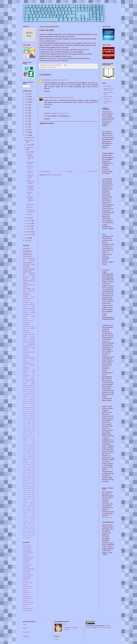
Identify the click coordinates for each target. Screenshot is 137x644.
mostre (25, 401)
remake (29, 401)
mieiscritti (26, 281)
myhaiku (25, 297)
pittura (25, 273)
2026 (27, 94)
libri (24, 275)
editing (33, 384)
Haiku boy (107, 99)
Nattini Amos (26, 494)
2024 (27, 99)
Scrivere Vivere (27, 610)
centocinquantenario (28, 352)
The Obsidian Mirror (29, 569)
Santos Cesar (31, 508)
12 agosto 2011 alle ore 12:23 (59, 80)
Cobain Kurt (31, 423)
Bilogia (25, 390)
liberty (33, 297)
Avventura (32, 388)
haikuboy (27, 254)
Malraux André (31, 479)
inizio (24, 538)
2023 (27, 102)
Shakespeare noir (29, 314)
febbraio (29, 232)
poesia (33, 285)
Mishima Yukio (27, 486)
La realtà (33, 390)
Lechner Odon (31, 473)
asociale (33, 338)
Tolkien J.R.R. (31, 524)
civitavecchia (32, 397)
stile (24, 291)
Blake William (31, 409)
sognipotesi (27, 271)
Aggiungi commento (47, 123)
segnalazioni (27, 295)
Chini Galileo (27, 421)
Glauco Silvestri (50, 98)
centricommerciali (28, 320)
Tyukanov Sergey (29, 526)
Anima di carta (27, 596)
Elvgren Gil (32, 433)
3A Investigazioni (29, 344)
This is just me (27, 545)
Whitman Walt (31, 532)
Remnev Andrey (27, 506)
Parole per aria (27, 549)
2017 (27, 119)
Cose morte (26, 567)
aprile (29, 226)
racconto (26, 265)
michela (47, 113)
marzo (29, 229)
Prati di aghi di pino (30, 163)
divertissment (28, 263)
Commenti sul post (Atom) (54, 175)
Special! (33, 336)
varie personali (52, 67)
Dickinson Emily (31, 429)
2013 (27, 130)
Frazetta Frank (29, 443)
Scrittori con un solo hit (30, 211)
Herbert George (27, 451)
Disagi (28, 390)
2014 (27, 127)
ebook (33, 279)
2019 (27, 113)
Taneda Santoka (29, 520)
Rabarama (32, 504)
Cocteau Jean (27, 425)
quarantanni (26, 326)
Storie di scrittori (27, 394)
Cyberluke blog (27, 547)
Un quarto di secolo (30, 176)
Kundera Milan (27, 471)
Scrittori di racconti (30, 172)
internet (26, 269)
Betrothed (26, 370)
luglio (28, 218)
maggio (29, 223)
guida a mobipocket (29, 400)
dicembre (30, 138)
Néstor (33, 494)
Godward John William (29, 445)
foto (34, 277)
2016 (27, 121)
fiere (34, 289)
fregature (25, 386)
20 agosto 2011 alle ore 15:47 (59, 113)
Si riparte (29, 214)
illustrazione (27, 285)
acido (24, 338)
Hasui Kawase (31, 449)
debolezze (26, 354)
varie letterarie (29, 266)
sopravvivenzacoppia (29, 364)
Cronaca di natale (29, 311)
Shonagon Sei (27, 512)
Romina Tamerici (28, 565)
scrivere (32, 260)
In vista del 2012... (30, 167)
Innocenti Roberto (27, 459)
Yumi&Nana (27, 256)
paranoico (32, 342)
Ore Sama (26, 563)
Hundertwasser (31, 457)
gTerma (33, 275)
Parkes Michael (27, 498)
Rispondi (47, 91)
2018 (27, 116)
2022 (27, 105)
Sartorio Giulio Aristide (29, 510)
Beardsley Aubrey (27, 407)
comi (34, 536)
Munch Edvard (27, 490)
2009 (27, 241)
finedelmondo (27, 356)
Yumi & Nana (108, 97)
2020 (27, 110)
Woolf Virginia (27, 534)
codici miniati (31, 340)
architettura (26, 303)
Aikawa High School (29, 346)
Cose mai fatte (29, 193)
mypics (25, 287)
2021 (27, 108)
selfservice (26, 362)
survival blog (31, 305)
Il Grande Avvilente (28, 557)
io (46, 67)
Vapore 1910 (29, 307)
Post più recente (45, 171)
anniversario (26, 301)
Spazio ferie (30, 205)
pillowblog (32, 386)
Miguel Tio (30, 207)
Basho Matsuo (29, 405)
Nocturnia (26, 555)
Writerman (26, 277)
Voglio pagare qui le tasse (30, 182)
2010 (27, 238)
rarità (24, 360)
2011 (27, 135)
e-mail (56, 639)
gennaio (29, 235)
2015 (27, 124)
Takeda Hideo (31, 518)
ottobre (29, 145)
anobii (25, 628)
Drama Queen (27, 577)
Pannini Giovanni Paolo (29, 496)
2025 (27, 97)
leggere (32, 269)
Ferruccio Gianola (28, 553)
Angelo (47, 80)
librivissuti (26, 293)
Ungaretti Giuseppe (28, 528)
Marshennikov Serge (29, 481)
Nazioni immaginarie (29, 392)
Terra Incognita (27, 551)
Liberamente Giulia (28, 602)
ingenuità (25, 342)
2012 (27, 132)
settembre (30, 147)
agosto (29, 152)
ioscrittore (26, 334)
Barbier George (31, 403)
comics (26, 248)
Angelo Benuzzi (27, 559)
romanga (28, 538)
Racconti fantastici (29, 313)
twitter (25, 624)
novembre (30, 140)
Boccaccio (25, 411)
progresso (32, 358)
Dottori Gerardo (27, 431)
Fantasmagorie (27, 608)
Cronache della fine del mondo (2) (30, 157)
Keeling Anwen (31, 469)
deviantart (26, 632)
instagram (26, 636)
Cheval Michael (31, 419)
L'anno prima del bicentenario (29, 374)
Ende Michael (27, 435)
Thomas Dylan (27, 522)
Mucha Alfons (31, 488)
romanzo (32, 360)
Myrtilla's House (27, 587)
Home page (68, 171)
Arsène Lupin (26, 388)
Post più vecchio (92, 171)
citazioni (25, 279)
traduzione (32, 291)
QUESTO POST (107, 518)
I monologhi (26, 561)
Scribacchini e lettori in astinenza (30, 188)
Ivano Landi (26, 571)
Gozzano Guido (27, 447)
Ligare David (27, 475)
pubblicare (32, 273)
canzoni (25, 340)
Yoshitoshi (29, 536)
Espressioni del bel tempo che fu (30, 199)
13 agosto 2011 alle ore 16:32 (65, 98)
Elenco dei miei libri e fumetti (109, 89)
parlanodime (27, 289)
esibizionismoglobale (29, 309)
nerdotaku (26, 358)
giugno (29, 221)
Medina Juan (26, 483)
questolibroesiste (28, 299)
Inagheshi (28, 251)
